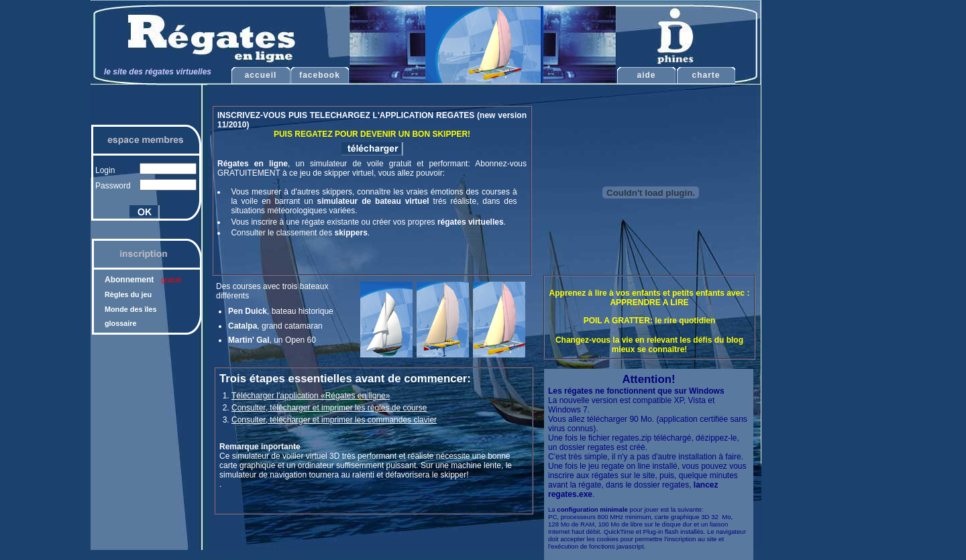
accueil (261, 75)
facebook (320, 75)
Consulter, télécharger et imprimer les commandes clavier (334, 420)
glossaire (120, 323)
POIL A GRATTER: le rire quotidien (650, 321)
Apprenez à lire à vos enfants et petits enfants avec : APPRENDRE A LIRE (650, 298)
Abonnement (143, 280)
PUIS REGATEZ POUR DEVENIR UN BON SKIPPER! (372, 134)
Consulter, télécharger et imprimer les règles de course (329, 408)
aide (646, 75)
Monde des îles (130, 309)
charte (706, 75)
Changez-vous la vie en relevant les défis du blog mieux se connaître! (649, 345)
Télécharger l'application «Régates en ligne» (311, 396)
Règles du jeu (128, 294)
